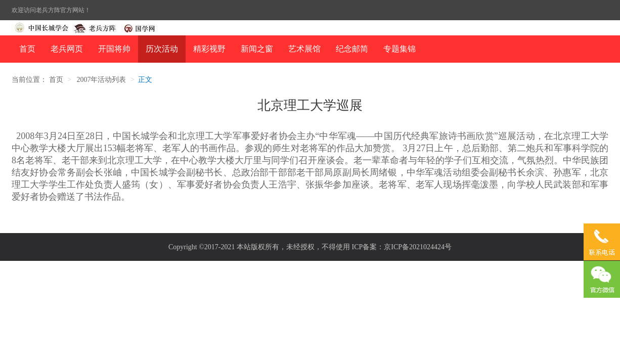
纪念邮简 (352, 49)
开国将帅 (114, 49)
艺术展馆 (304, 49)
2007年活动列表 (101, 80)
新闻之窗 (257, 49)
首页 (27, 49)
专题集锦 (400, 49)
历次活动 (162, 49)
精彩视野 (209, 49)
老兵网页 (67, 49)
